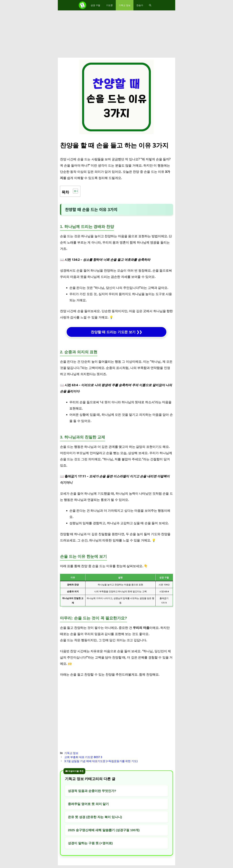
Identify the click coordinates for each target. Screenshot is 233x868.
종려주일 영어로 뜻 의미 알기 (88, 804)
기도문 (109, 5)
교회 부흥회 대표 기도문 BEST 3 (83, 757)
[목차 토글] (74, 191)
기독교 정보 (125, 5)
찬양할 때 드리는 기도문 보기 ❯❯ (117, 332)
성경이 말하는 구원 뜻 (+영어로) (90, 843)
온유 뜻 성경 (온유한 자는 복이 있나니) (95, 817)
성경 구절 (95, 5)
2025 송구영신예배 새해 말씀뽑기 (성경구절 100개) (104, 830)
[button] (150, 5)
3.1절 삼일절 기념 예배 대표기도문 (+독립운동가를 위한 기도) (101, 761)
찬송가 (140, 5)
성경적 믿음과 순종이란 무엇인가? (92, 791)
